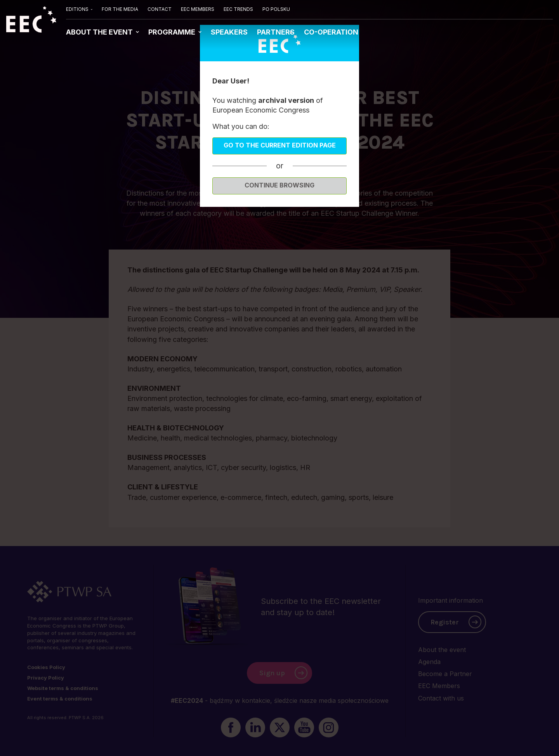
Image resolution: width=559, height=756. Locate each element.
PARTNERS (276, 32)
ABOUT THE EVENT (100, 32)
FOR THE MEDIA (120, 9)
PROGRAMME (173, 32)
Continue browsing (279, 185)
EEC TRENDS (238, 9)
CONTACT (160, 9)
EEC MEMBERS (198, 9)
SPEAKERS (229, 32)
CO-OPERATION (331, 32)
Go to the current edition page (280, 145)
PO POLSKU (276, 9)
